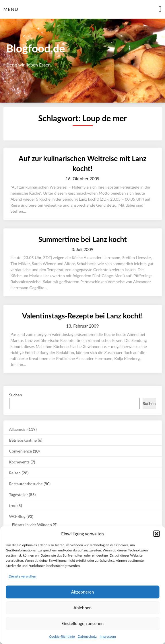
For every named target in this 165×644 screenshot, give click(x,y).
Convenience (21, 451)
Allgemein (18, 429)
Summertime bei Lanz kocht (82, 239)
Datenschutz (87, 636)
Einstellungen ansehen (82, 623)
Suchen (16, 395)
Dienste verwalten (22, 576)
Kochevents (20, 462)
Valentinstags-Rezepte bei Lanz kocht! (82, 316)
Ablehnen (82, 608)
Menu (11, 9)
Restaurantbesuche (26, 484)
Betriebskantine (23, 440)
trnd (13, 505)
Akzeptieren (83, 592)
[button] (156, 534)
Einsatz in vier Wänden (32, 525)
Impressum (108, 636)
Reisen (15, 473)
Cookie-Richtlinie (62, 636)
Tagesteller (19, 495)
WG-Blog (17, 516)
